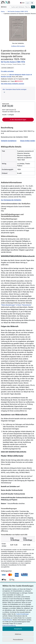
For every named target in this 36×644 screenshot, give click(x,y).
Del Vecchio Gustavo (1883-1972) (18, 11)
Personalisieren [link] (18, 639)
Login (28, 3)
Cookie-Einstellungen (22, 614)
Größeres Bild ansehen (18, 46)
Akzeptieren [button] (18, 629)
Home (3, 11)
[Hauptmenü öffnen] (4, 7)
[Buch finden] (33, 7)
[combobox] (21, 7)
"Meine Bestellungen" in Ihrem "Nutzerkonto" (16, 305)
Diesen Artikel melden (28, 141)
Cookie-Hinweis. (7, 620)
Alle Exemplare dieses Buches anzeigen (14, 89)
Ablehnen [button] (18, 634)
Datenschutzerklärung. (9, 626)
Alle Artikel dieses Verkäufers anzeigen (13, 84)
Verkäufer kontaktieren (9, 141)
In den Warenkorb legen (18, 120)
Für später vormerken (7, 71)
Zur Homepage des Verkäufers (11, 200)
